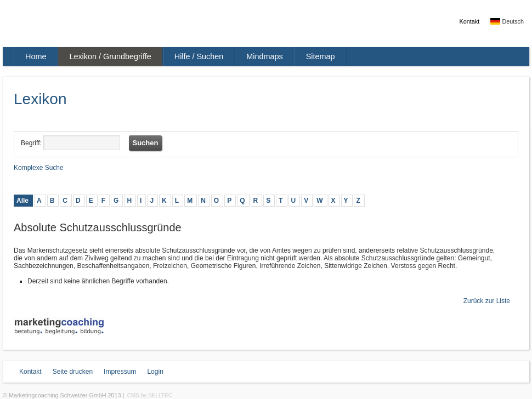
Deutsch (507, 21)
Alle (22, 201)
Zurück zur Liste (487, 301)
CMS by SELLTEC (150, 395)
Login (155, 372)
